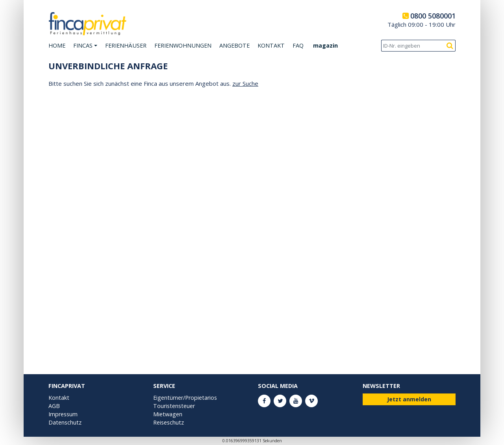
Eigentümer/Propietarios (185, 398)
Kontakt (271, 45)
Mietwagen (168, 414)
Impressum (63, 414)
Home (57, 45)
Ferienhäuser (126, 45)
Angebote (234, 45)
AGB (54, 406)
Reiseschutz (169, 422)
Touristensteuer (174, 406)
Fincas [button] (83, 45)
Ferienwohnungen (183, 45)
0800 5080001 (433, 16)
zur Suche (245, 83)
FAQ (298, 45)
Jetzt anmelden (409, 399)
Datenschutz (65, 422)
